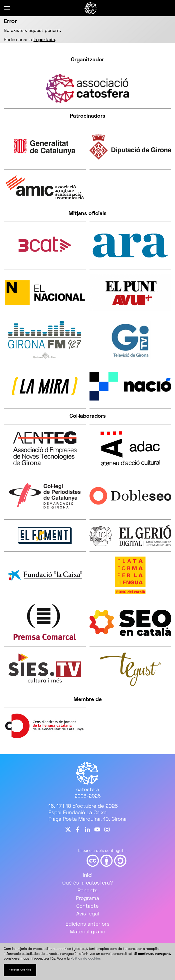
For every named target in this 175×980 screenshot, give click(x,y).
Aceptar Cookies (20, 970)
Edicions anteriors (87, 924)
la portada (44, 40)
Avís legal (88, 914)
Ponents (87, 891)
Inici (88, 875)
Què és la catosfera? (88, 883)
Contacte (87, 906)
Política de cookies (86, 959)
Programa (87, 899)
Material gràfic (87, 932)
